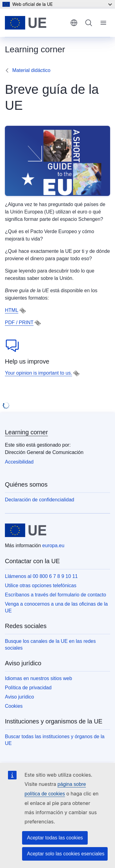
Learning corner (26, 432)
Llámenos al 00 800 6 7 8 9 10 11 (41, 576)
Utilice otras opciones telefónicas (41, 585)
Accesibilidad (19, 462)
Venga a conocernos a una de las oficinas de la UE (56, 607)
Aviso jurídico (19, 697)
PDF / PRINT (19, 323)
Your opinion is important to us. (38, 373)
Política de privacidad (28, 688)
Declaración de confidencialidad (40, 500)
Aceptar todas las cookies (55, 838)
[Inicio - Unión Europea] (35, 23)
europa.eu (53, 545)
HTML (12, 310)
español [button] (74, 23)
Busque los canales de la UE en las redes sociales (50, 645)
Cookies (14, 706)
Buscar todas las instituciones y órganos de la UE (55, 740)
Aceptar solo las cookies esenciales (66, 854)
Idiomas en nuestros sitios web (38, 678)
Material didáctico (31, 70)
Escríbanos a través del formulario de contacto (56, 595)
